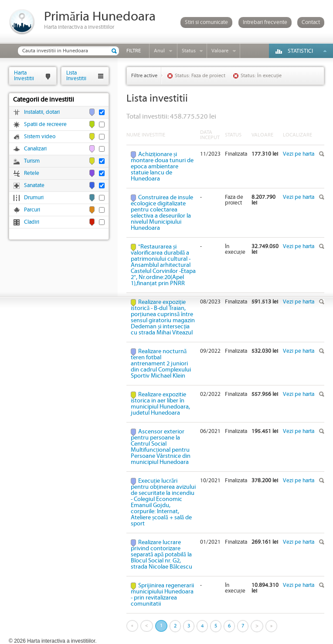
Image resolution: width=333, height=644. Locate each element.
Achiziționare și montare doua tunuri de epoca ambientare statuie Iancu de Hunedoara (162, 167)
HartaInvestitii (24, 76)
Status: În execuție (261, 76)
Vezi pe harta (299, 154)
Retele (32, 173)
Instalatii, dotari (42, 112)
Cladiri (32, 222)
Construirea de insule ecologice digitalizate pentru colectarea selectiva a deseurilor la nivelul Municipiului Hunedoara (162, 213)
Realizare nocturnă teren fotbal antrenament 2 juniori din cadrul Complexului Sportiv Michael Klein (161, 364)
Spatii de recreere (45, 124)
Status (189, 51)
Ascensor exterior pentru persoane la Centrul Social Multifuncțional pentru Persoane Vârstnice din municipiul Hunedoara (161, 447)
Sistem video (40, 137)
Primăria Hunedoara (100, 17)
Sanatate (34, 186)
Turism (32, 161)
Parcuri (32, 210)
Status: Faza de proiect (200, 76)
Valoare (220, 51)
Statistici (300, 51)
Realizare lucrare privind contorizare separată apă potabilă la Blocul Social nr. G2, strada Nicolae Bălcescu (161, 555)
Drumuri (34, 198)
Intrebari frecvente (265, 22)
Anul (159, 51)
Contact (311, 22)
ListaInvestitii (76, 76)
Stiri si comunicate (206, 22)
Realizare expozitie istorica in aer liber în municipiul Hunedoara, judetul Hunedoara (160, 404)
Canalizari (35, 149)
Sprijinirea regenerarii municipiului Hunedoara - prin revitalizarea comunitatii (162, 595)
